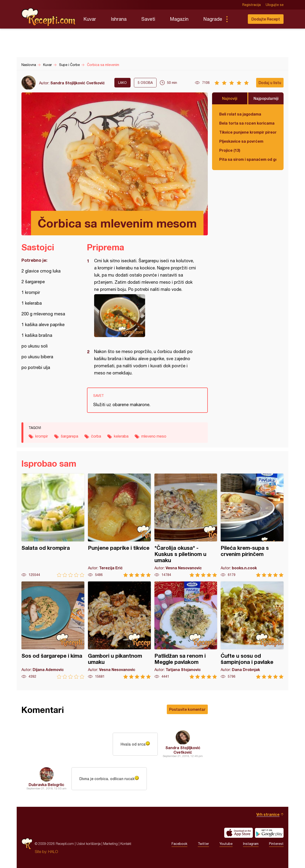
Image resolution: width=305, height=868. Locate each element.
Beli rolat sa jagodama (240, 114)
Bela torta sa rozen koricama (247, 123)
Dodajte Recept (266, 19)
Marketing (110, 844)
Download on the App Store (239, 833)
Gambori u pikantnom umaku (119, 630)
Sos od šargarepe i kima (53, 630)
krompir (42, 436)
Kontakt (126, 844)
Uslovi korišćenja (89, 844)
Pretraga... (236, 19)
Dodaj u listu (270, 83)
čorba (96, 436)
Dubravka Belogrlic (46, 785)
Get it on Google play (269, 833)
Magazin (179, 19)
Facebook (179, 844)
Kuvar (90, 19)
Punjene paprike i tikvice (119, 525)
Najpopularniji (266, 98)
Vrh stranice (268, 814)
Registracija (252, 5)
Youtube (226, 844)
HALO (53, 852)
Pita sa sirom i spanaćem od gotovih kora (248, 159)
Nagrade (213, 19)
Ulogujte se (275, 5)
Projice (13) (230, 150)
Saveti (148, 19)
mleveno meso (154, 436)
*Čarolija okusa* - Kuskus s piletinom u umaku (186, 525)
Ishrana (119, 19)
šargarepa (69, 436)
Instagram (251, 844)
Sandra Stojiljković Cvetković (78, 83)
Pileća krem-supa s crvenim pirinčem (252, 525)
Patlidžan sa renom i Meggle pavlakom (186, 630)
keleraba (121, 436)
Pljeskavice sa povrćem (241, 141)
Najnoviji (230, 98)
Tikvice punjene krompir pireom (248, 132)
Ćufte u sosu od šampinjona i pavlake (252, 630)
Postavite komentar (187, 709)
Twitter (203, 844)
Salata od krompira (53, 525)
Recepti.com (49, 17)
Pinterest (276, 844)
